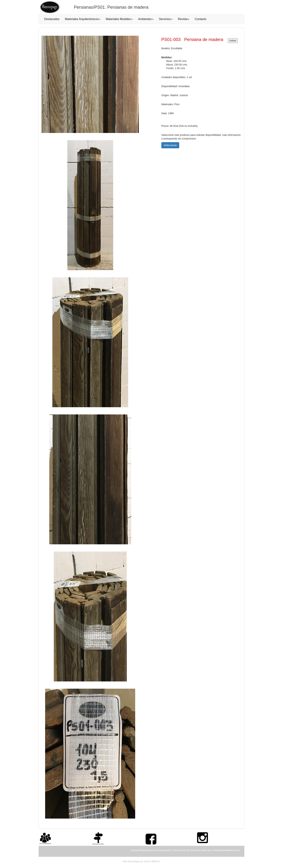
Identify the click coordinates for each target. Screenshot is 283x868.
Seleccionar (170, 145)
